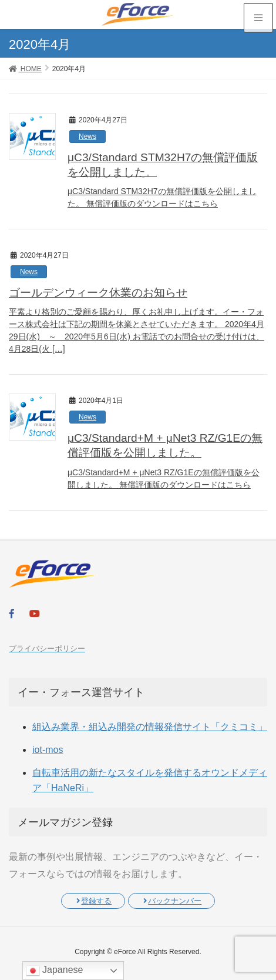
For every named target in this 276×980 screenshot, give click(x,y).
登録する (94, 901)
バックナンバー (173, 901)
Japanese (55, 971)
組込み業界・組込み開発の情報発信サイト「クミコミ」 (150, 727)
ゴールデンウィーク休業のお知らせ (98, 293)
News (87, 136)
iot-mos (48, 750)
